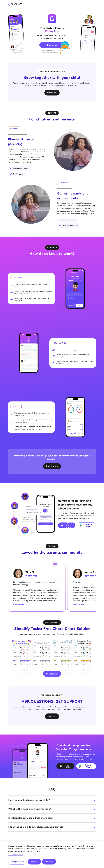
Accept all (49, 862)
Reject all (34, 862)
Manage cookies (17, 862)
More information (15, 855)
